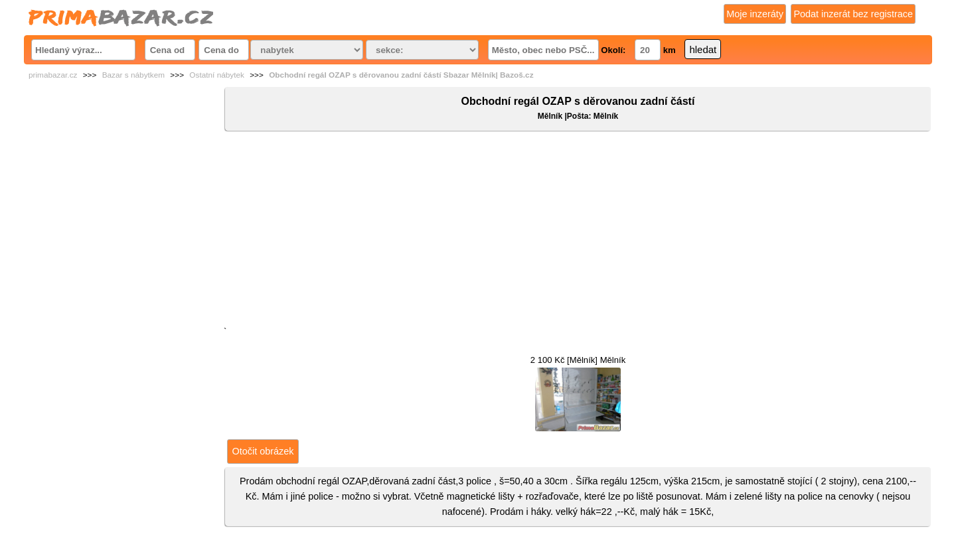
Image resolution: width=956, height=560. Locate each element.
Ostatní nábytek (217, 75)
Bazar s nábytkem (133, 75)
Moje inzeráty (755, 14)
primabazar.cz (53, 75)
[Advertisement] (578, 232)
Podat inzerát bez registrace (853, 14)
